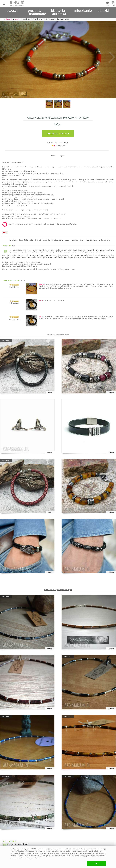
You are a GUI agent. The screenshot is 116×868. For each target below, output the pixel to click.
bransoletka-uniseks (42, 240)
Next (112, 57)
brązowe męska (91, 240)
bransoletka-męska (26, 240)
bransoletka (13, 240)
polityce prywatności (32, 858)
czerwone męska (77, 240)
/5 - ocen (57, 146)
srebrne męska (104, 240)
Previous (4, 57)
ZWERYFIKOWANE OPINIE (14, 281)
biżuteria (53, 156)
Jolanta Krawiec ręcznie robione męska (58, 590)
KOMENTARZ (10, 246)
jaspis (67, 240)
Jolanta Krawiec (62, 143)
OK (96, 864)
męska (62, 156)
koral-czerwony (57, 240)
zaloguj (113, 5)
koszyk (108, 5)
